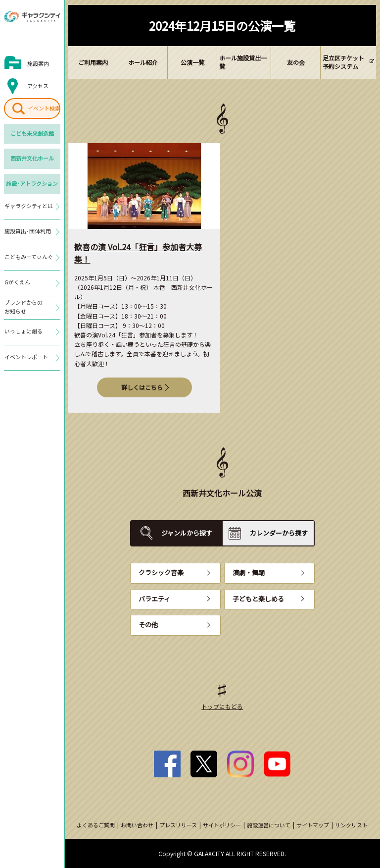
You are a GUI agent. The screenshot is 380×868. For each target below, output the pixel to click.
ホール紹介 (143, 62)
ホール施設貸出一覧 (243, 62)
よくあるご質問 (96, 825)
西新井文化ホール (32, 158)
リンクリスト (351, 825)
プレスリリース (178, 825)
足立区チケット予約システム (343, 62)
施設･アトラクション (32, 183)
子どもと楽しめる (258, 599)
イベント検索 (44, 108)
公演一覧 (192, 62)
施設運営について (269, 825)
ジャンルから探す (187, 533)
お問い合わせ (137, 825)
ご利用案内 (93, 62)
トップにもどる (222, 706)
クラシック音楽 (161, 572)
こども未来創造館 (32, 133)
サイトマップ (313, 825)
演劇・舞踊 (249, 572)
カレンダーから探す (279, 533)
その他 (148, 624)
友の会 (296, 62)
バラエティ (154, 599)
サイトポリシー (222, 825)
